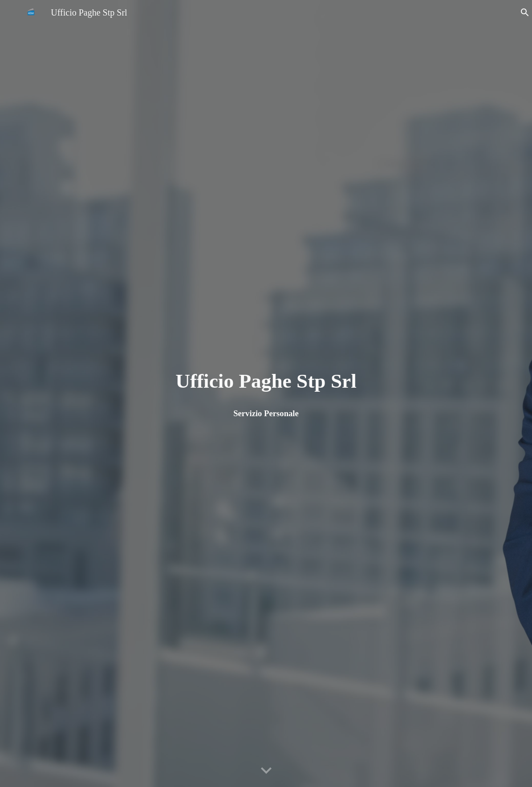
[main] (266, 381)
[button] (521, 12)
